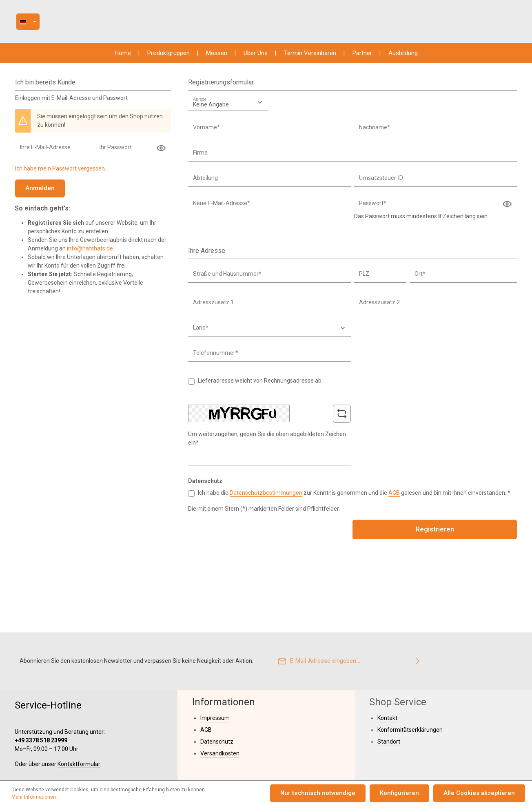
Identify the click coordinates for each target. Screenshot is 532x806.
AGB (394, 496)
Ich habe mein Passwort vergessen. (61, 173)
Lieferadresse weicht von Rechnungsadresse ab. (260, 385)
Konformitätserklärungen (410, 679)
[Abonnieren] (418, 611)
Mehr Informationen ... (232, 794)
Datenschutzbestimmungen (266, 496)
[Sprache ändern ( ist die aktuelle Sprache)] (124, 24)
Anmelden (39, 192)
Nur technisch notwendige (328, 794)
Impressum (215, 667)
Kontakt (387, 667)
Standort (389, 691)
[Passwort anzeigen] (161, 152)
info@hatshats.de (90, 252)
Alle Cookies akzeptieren (482, 794)
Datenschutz (217, 691)
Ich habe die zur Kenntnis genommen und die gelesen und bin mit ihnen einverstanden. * (354, 496)
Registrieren (435, 533)
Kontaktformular (79, 713)
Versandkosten (220, 703)
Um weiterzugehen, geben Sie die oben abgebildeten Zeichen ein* (267, 442)
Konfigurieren (406, 794)
